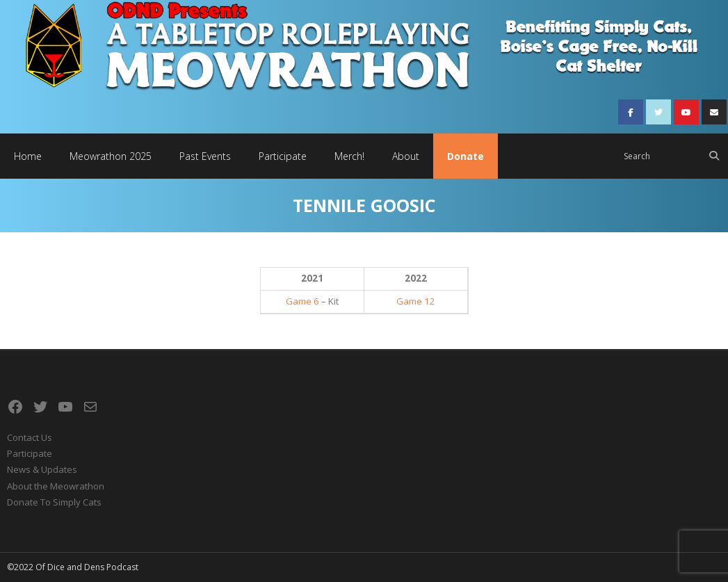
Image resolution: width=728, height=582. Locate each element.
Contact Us (30, 437)
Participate (30, 453)
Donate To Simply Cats (54, 502)
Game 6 (302, 301)
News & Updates (42, 469)
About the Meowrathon (56, 486)
